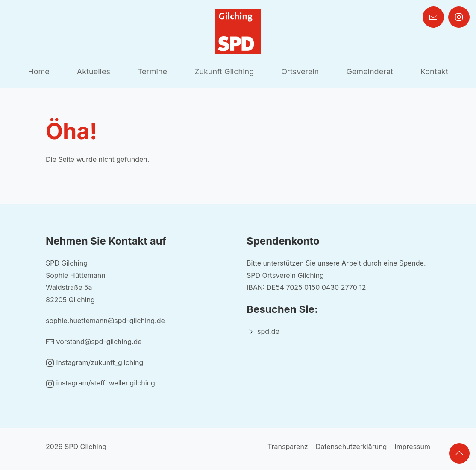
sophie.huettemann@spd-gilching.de (105, 321)
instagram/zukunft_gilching (94, 362)
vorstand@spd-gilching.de (94, 342)
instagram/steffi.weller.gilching (100, 383)
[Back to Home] (238, 31)
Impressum (412, 447)
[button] (459, 453)
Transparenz (288, 447)
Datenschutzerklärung (351, 447)
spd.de (268, 331)
